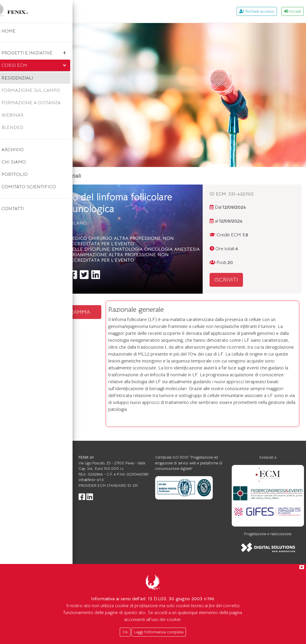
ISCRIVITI (255, 280)
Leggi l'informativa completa (159, 632)
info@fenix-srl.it (156, 540)
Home (100, 176)
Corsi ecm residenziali (140, 176)
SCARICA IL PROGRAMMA (128, 326)
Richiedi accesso (257, 11)
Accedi (293, 11)
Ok (125, 632)
